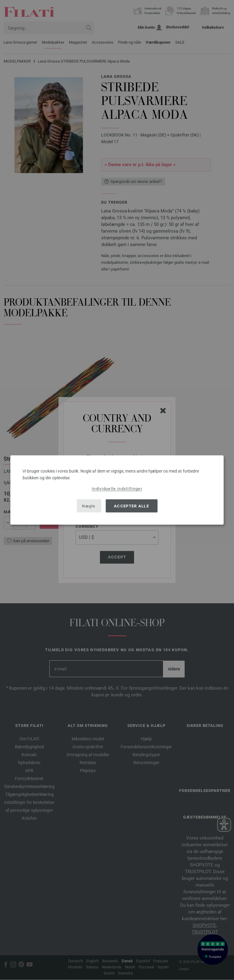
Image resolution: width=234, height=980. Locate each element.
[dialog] (117, 490)
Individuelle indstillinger (117, 489)
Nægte (89, 506)
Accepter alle (131, 506)
